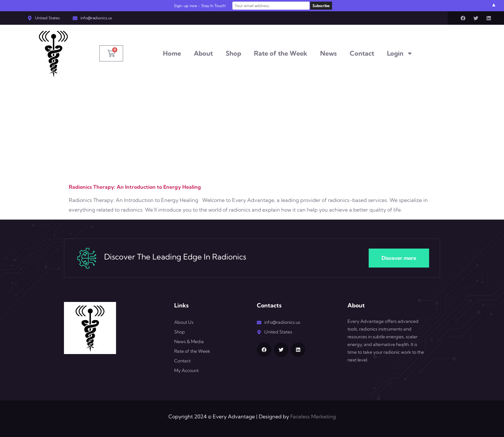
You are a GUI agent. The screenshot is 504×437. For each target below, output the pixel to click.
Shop (233, 53)
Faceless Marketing (313, 416)
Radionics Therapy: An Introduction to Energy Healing (135, 187)
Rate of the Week (281, 53)
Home (172, 53)
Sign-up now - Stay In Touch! (200, 6)
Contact (362, 53)
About (203, 53)
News (328, 53)
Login (400, 53)
